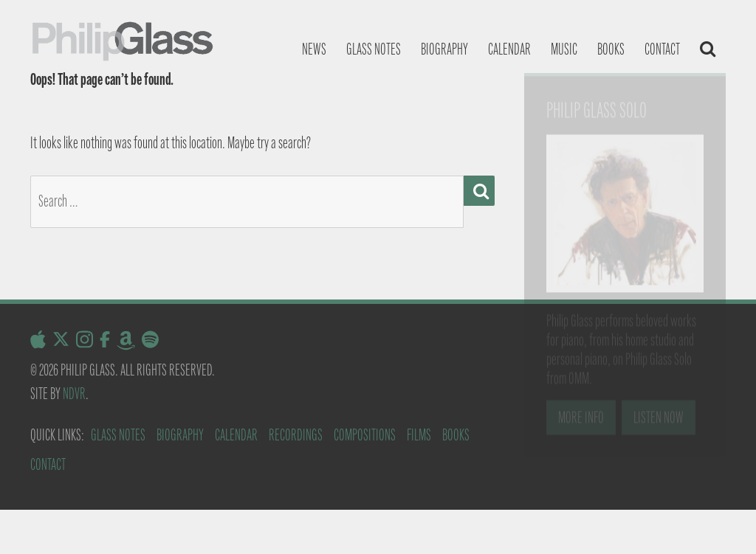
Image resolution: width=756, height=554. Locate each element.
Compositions (365, 435)
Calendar (509, 49)
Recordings (296, 435)
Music (564, 49)
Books (611, 49)
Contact (662, 49)
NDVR (74, 394)
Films (419, 435)
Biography (444, 49)
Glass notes (374, 49)
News (314, 49)
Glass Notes (118, 435)
